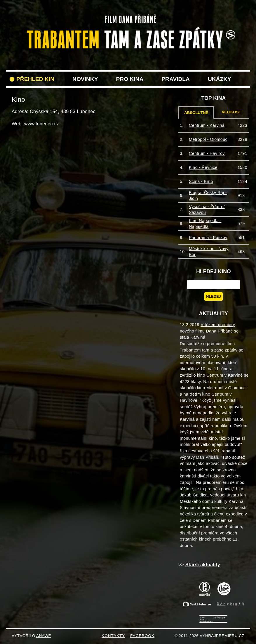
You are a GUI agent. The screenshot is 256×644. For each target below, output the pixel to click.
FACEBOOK (142, 636)
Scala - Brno (201, 181)
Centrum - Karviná (207, 125)
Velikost (231, 112)
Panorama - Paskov (208, 238)
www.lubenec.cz (42, 124)
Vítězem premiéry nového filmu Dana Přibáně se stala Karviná (209, 331)
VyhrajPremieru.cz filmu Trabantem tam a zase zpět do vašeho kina (128, 17)
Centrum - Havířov (207, 153)
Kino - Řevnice (203, 167)
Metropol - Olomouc (208, 139)
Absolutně (196, 113)
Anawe (44, 636)
